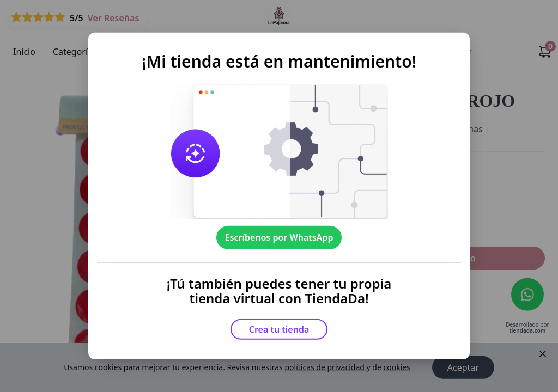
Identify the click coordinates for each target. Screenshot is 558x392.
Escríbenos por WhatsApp (279, 237)
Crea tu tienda (279, 329)
